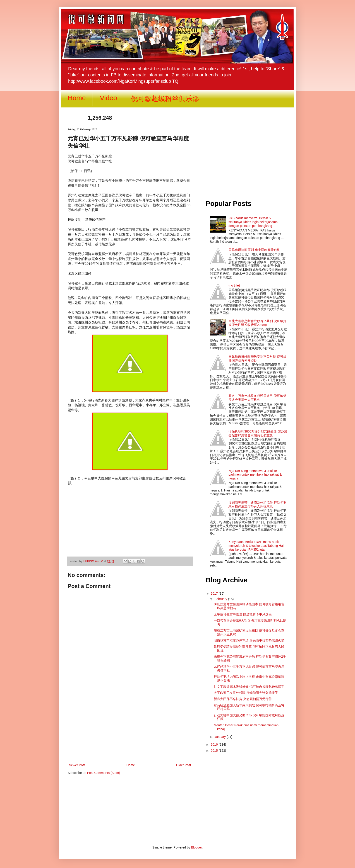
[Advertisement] (130, 725)
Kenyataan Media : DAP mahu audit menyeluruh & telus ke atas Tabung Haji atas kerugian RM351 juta (256, 546)
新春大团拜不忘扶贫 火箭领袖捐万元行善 (243, 699)
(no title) (234, 285)
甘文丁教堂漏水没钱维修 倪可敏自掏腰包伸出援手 (249, 687)
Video (108, 98)
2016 (215, 744)
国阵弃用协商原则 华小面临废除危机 (254, 250)
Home (77, 98)
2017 (215, 593)
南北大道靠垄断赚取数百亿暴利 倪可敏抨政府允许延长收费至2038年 (257, 323)
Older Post (184, 765)
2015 (215, 751)
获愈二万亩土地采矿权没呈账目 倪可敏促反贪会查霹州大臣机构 (257, 398)
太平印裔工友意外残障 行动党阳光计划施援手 (246, 693)
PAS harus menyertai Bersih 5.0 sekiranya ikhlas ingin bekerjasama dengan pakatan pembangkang (253, 222)
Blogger (196, 847)
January (221, 737)
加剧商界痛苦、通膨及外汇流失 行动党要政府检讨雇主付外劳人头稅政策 (257, 505)
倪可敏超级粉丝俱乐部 (165, 98)
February (221, 599)
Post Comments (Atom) (104, 773)
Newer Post (77, 765)
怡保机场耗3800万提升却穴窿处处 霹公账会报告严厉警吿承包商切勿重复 (258, 433)
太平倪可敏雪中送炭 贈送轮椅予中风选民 (243, 614)
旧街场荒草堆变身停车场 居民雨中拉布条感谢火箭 (249, 640)
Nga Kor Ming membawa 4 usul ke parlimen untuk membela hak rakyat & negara (255, 475)
